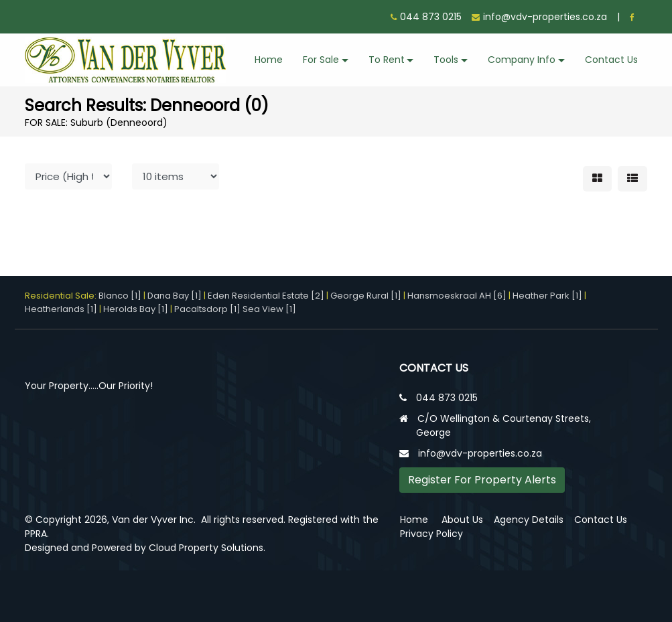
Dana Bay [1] (175, 296)
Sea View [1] (269, 309)
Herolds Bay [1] (136, 309)
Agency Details (529, 520)
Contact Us (611, 60)
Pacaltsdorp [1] (207, 309)
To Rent (387, 60)
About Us (462, 520)
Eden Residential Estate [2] (266, 296)
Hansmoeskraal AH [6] (457, 296)
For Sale (321, 60)
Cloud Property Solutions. (207, 548)
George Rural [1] (366, 296)
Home (269, 60)
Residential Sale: (62, 296)
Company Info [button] (522, 60)
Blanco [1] (120, 296)
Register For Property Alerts (482, 480)
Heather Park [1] (547, 296)
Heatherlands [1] (61, 309)
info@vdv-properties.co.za (545, 17)
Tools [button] (446, 60)
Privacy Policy (431, 534)
